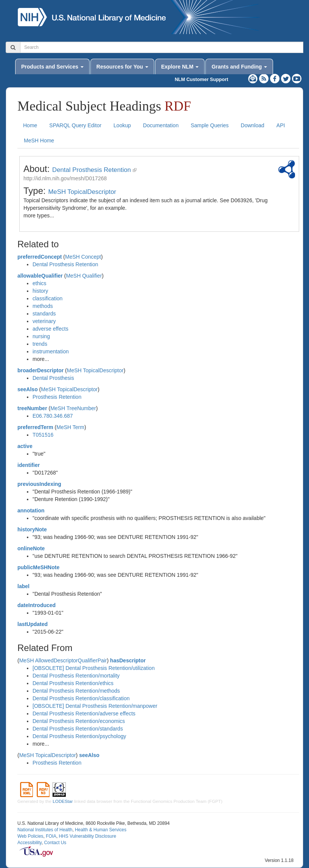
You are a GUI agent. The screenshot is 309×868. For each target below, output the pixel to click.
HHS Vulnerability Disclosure (87, 836)
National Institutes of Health (45, 830)
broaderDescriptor (40, 370)
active (25, 446)
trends (40, 344)
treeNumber (32, 408)
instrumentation (51, 351)
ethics (40, 283)
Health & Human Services (101, 830)
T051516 (43, 435)
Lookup (122, 125)
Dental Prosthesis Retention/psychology (79, 736)
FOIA (51, 836)
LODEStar (63, 801)
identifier (29, 465)
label (23, 586)
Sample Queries (210, 125)
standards (44, 314)
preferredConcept (40, 257)
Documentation (161, 125)
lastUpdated (33, 624)
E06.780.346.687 (53, 416)
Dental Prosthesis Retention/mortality (76, 676)
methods (43, 306)
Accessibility (30, 843)
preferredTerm (35, 427)
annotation (31, 510)
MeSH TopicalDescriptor (82, 192)
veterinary (44, 321)
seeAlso (28, 389)
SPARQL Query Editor (75, 125)
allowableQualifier (40, 276)
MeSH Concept (83, 257)
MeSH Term (70, 427)
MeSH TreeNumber (73, 408)
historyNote (32, 529)
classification (47, 298)
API (281, 125)
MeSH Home (39, 141)
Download (253, 125)
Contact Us (55, 843)
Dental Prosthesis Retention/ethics (73, 683)
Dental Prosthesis (53, 378)
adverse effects (50, 329)
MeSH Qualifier (84, 276)
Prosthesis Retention (57, 397)
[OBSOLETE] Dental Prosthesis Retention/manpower (95, 706)
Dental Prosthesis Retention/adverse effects (84, 713)
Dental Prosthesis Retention (92, 170)
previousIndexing (39, 484)
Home (30, 125)
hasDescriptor (128, 660)
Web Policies (30, 836)
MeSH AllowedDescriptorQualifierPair (63, 660)
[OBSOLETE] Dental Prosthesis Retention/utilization (94, 668)
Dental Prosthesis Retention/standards (78, 729)
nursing (41, 336)
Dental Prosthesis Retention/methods (76, 691)
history (40, 291)
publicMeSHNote (38, 567)
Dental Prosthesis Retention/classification (81, 698)
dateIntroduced (36, 605)
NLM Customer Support (201, 80)
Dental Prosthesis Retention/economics (79, 721)
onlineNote (31, 548)
